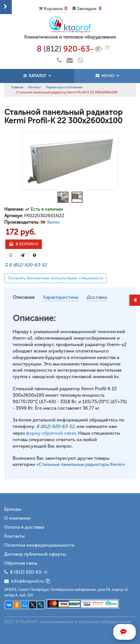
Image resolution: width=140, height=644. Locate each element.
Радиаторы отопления (64, 87)
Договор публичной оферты (35, 554)
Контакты (14, 536)
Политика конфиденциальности (39, 545)
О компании (17, 518)
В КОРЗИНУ (24, 244)
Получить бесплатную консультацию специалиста (55, 278)
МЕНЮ (107, 76)
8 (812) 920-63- (30, 572)
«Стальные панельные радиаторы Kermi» (81, 464)
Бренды (13, 509)
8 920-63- (70, 49)
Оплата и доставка (24, 527)
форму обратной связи (51, 433)
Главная (17, 87)
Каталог (35, 87)
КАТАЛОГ (37, 76)
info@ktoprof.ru (24, 581)
